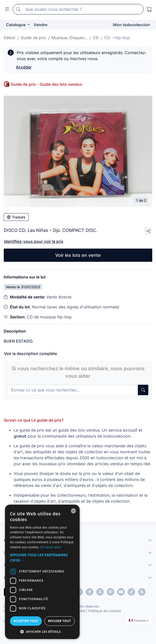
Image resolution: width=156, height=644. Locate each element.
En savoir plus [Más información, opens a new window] (51, 547)
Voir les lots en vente (78, 255)
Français (139, 620)
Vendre (40, 25)
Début (9, 38)
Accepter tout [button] (26, 621)
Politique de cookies (105, 611)
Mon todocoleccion (131, 25)
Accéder (24, 67)
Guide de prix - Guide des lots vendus (46, 84)
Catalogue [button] (16, 25)
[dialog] (42, 572)
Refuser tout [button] (59, 621)
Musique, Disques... (69, 38)
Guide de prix (33, 38)
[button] (42, 557)
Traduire (16, 217)
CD (96, 38)
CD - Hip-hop (117, 38)
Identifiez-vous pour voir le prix (34, 241)
